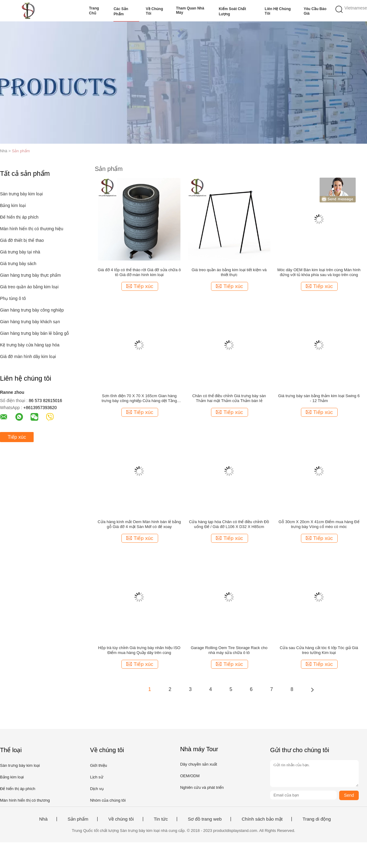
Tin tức (161, 819)
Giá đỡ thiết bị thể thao (22, 240)
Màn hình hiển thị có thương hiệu (32, 229)
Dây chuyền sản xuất (199, 764)
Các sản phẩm (121, 11)
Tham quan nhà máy (190, 10)
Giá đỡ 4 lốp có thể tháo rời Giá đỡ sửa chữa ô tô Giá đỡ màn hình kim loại (139, 272)
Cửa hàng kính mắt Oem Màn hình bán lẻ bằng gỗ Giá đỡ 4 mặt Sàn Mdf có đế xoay (139, 524)
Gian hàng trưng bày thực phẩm (30, 275)
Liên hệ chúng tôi (278, 11)
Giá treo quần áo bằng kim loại (29, 287)
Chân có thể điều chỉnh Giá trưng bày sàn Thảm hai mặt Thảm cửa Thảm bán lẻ (229, 398)
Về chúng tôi (154, 11)
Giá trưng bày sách (18, 264)
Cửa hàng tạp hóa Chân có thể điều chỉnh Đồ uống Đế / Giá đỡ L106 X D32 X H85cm (229, 524)
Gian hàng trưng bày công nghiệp (32, 310)
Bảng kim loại (13, 205)
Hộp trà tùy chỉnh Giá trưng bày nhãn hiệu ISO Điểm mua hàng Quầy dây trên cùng (139, 650)
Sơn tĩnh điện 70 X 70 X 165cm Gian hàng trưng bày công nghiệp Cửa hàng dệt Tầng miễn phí (139, 398)
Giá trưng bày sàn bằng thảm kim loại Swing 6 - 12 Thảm (319, 398)
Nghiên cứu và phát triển (202, 787)
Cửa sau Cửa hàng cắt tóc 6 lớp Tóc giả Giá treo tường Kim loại (319, 650)
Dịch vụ (97, 789)
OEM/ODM (190, 776)
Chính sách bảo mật (262, 819)
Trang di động (317, 819)
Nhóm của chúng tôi (108, 800)
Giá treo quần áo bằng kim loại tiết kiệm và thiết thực (229, 272)
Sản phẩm (21, 151)
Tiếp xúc (17, 437)
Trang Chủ (94, 11)
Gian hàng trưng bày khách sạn (30, 322)
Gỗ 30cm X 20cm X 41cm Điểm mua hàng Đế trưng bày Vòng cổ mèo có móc (319, 524)
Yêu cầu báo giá (315, 11)
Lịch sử (96, 777)
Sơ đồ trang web (205, 819)
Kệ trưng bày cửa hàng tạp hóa (30, 345)
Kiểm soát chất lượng (232, 11)
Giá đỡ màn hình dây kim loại (28, 356)
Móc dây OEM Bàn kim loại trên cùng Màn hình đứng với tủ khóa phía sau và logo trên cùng (319, 272)
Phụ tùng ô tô (13, 298)
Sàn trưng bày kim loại (21, 194)
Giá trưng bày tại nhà (20, 252)
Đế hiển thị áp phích (19, 217)
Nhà (43, 819)
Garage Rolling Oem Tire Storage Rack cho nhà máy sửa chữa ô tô (229, 650)
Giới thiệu (98, 765)
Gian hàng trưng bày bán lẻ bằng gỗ (34, 333)
